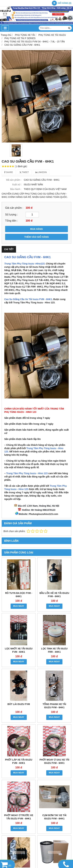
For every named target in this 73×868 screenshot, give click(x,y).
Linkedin (41, 172)
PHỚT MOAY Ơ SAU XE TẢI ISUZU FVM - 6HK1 (54, 761)
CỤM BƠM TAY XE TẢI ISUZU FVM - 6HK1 (54, 817)
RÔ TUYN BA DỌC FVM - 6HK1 (19, 595)
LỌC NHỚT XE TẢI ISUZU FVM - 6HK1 (19, 650)
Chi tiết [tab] (9, 249)
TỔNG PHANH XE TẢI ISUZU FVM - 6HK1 (54, 706)
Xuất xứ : (17, 184)
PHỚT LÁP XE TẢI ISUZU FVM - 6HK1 (19, 761)
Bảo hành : (16, 189)
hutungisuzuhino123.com (44, 514)
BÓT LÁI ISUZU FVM (19, 704)
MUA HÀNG (36, 229)
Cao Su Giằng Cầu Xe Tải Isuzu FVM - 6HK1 (28, 299)
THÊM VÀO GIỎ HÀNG (37, 237)
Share (9, 172)
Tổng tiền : (11, 221)
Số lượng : (11, 214)
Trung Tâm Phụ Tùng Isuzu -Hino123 (24, 264)
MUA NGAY (19, 606)
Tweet (24, 172)
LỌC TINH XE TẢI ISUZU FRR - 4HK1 (54, 650)
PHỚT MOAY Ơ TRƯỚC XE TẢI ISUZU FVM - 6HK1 (19, 817)
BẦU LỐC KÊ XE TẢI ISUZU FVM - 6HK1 (54, 595)
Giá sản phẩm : (14, 208)
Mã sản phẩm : (14, 180)
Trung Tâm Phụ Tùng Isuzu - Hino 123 (27, 473)
